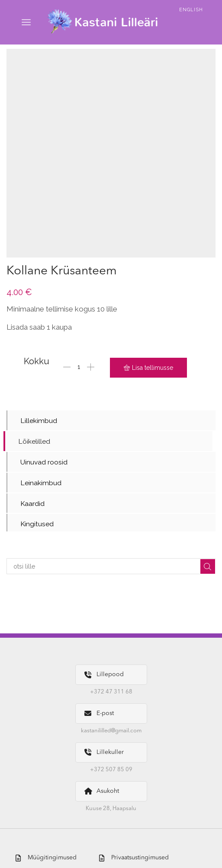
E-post (99, 715)
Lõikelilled (34, 442)
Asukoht (102, 792)
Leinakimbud (41, 483)
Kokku (37, 361)
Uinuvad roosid (44, 463)
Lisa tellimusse (153, 368)
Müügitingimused (46, 858)
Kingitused (37, 525)
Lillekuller (104, 753)
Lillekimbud (39, 421)
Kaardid (33, 504)
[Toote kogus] (79, 368)
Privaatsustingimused (134, 858)
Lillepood (104, 676)
